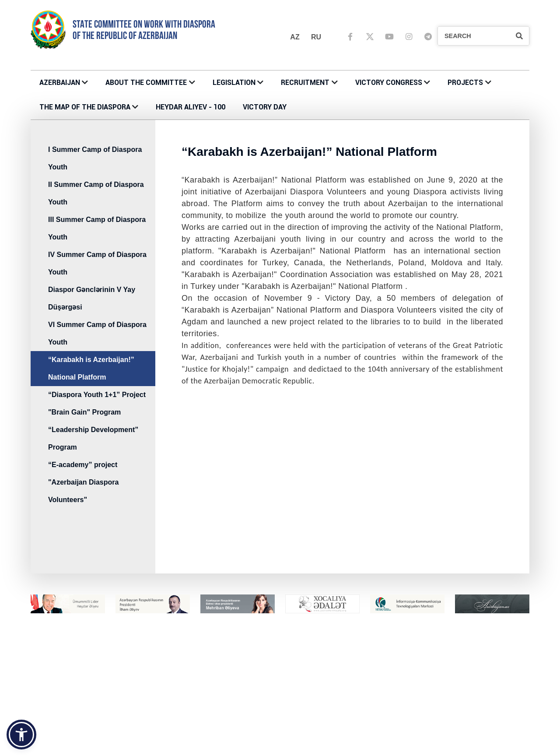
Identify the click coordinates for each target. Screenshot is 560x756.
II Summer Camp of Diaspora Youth (96, 193)
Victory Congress (389, 83)
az (295, 37)
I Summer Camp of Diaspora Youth (95, 158)
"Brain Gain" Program (84, 412)
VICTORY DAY (265, 107)
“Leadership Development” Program (93, 438)
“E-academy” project (83, 465)
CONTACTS (177, 696)
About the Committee (146, 83)
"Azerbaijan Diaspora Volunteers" (83, 491)
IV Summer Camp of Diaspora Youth (97, 263)
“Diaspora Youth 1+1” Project (97, 395)
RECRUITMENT (305, 83)
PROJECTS (465, 83)
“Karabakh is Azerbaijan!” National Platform (91, 368)
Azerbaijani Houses (313, 743)
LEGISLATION (234, 83)
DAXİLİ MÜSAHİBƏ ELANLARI (451, 714)
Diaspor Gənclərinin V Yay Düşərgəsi (92, 298)
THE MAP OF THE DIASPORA (85, 107)
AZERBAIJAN (60, 83)
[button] (21, 735)
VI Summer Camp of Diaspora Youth (97, 333)
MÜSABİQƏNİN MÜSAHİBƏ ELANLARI (463, 696)
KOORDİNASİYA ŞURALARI (322, 752)
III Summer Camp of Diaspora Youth (97, 228)
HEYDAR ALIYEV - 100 (191, 107)
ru (316, 37)
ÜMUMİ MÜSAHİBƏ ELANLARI (452, 705)
